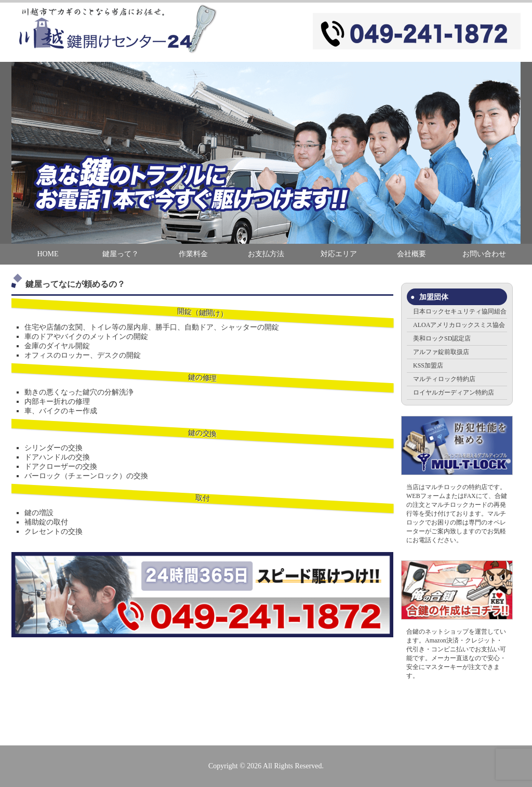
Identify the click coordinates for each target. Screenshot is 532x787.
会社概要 (411, 254)
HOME (48, 254)
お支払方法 (266, 254)
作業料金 (193, 254)
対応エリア (339, 254)
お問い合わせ (484, 254)
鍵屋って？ (121, 254)
